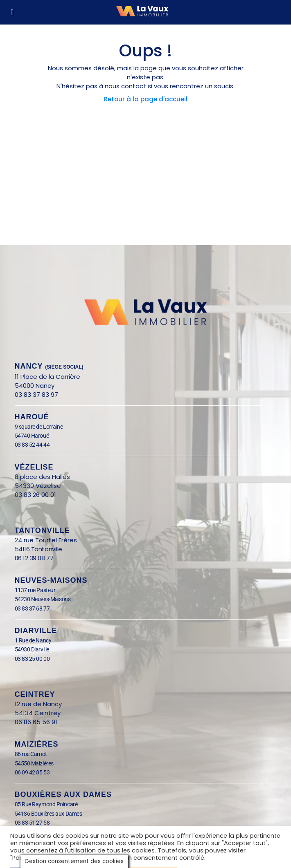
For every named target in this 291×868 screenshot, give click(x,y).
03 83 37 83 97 (36, 395)
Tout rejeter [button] (107, 853)
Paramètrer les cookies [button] (46, 853)
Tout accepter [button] (153, 853)
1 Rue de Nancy (33, 640)
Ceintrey (35, 694)
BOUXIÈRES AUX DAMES (63, 794)
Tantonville (42, 530)
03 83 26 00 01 (35, 495)
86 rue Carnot (37, 754)
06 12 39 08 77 (34, 558)
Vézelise (34, 467)
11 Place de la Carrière (47, 377)
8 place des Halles (45, 477)
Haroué (32, 417)
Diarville (36, 631)
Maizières (37, 744)
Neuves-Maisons (51, 580)
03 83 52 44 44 (32, 445)
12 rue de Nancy (38, 704)
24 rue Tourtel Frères (46, 540)
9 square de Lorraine (39, 427)
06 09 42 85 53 (32, 772)
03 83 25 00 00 (32, 659)
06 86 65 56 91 (36, 722)
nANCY (49, 366)
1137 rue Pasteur (35, 590)
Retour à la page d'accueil (146, 99)
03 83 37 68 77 (32, 608)
